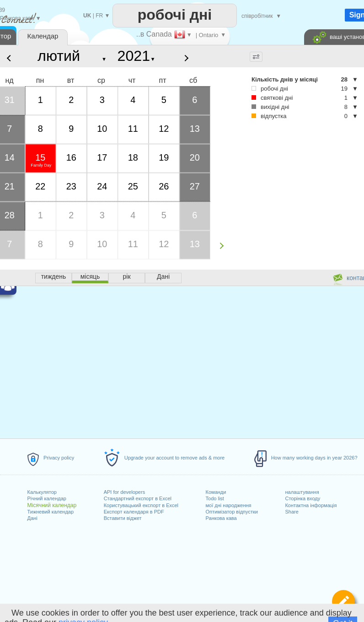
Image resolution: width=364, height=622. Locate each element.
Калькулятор (42, 492)
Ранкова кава (221, 518)
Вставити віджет (123, 518)
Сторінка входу (302, 498)
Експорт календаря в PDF (134, 512)
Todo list (215, 498)
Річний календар (47, 498)
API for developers (125, 492)
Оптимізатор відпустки (232, 512)
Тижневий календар (51, 512)
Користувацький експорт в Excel (141, 505)
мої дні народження (229, 505)
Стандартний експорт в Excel (138, 498)
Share (292, 512)
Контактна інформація (311, 505)
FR (99, 16)
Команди (216, 492)
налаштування (302, 492)
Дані (32, 518)
